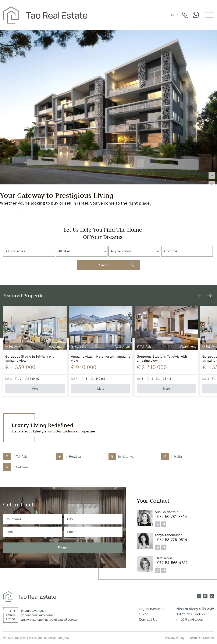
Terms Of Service (202, 638)
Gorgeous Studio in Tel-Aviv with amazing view (30, 358)
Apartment (57, 346)
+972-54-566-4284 (171, 563)
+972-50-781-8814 (171, 516)
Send (63, 548)
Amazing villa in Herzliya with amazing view (101, 358)
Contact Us (148, 619)
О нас (144, 614)
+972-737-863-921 (192, 614)
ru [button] (173, 15)
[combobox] (29, 251)
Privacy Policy (175, 638)
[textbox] (16, 251)
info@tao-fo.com (190, 619)
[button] (210, 295)
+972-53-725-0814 (171, 539)
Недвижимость (151, 609)
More (35, 388)
